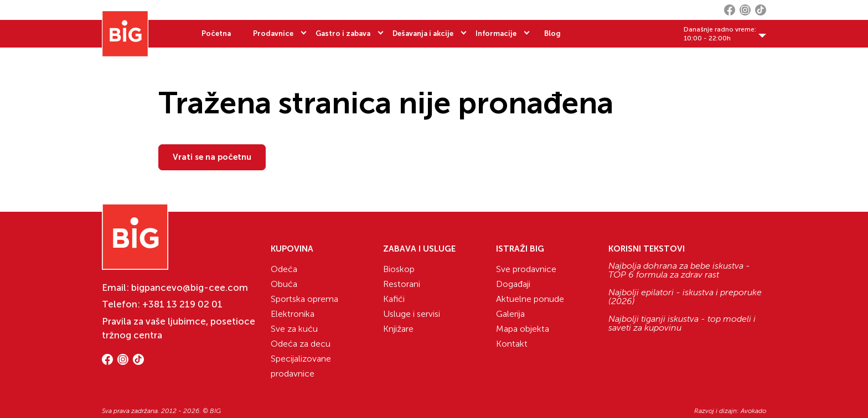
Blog (552, 33)
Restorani (402, 284)
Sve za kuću (294, 329)
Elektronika (293, 314)
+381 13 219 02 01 (182, 304)
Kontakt (512, 344)
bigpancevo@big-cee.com (190, 288)
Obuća (284, 284)
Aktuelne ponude (530, 299)
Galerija (510, 314)
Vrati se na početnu (212, 157)
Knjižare (398, 329)
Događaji (513, 284)
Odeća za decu (301, 344)
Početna (216, 33)
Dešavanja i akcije (423, 33)
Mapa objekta (523, 329)
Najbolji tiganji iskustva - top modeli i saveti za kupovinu (682, 323)
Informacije (496, 33)
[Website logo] (125, 34)
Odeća (284, 269)
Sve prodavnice (526, 269)
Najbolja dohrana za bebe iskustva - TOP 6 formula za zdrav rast (679, 270)
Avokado (753, 411)
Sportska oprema (304, 299)
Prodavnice (273, 33)
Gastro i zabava (343, 33)
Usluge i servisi (412, 314)
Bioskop (399, 269)
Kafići (394, 299)
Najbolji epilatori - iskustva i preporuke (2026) (685, 297)
